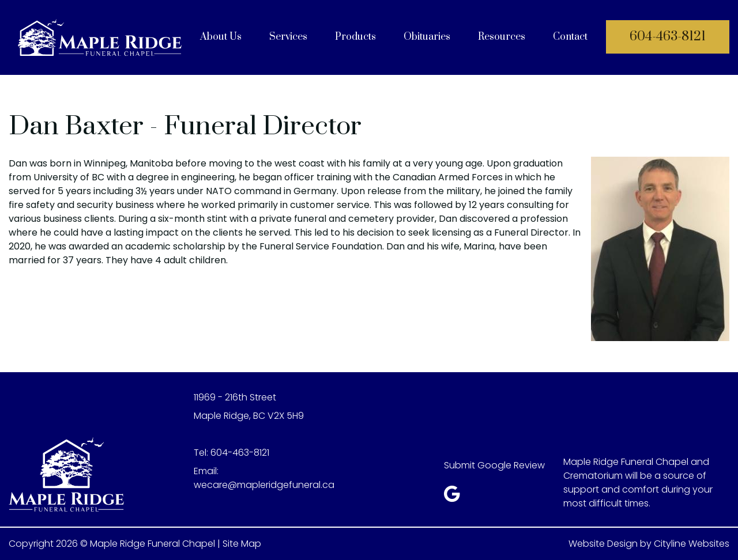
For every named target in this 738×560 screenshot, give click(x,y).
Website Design (603, 544)
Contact (570, 37)
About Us (221, 37)
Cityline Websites (692, 544)
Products (355, 37)
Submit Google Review (494, 465)
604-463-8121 (668, 37)
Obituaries (427, 37)
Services (288, 37)
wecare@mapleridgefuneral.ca (264, 485)
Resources (502, 37)
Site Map (242, 544)
